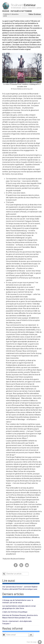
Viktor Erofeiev (35, 14)
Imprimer (27, 565)
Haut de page (34, 642)
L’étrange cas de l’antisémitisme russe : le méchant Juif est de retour (18, 601)
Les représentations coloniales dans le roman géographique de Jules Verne (19, 607)
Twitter (21, 565)
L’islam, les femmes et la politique (15, 612)
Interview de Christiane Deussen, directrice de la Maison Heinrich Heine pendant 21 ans (20, 617)
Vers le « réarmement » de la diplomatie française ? (17, 622)
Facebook (16, 565)
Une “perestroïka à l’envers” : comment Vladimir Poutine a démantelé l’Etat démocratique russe (20, 588)
